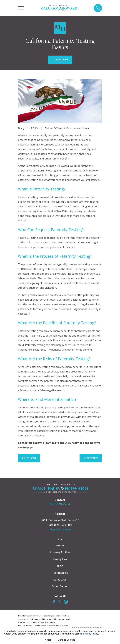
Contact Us (60, 60)
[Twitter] (60, 602)
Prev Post (29, 458)
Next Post (91, 458)
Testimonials (60, 573)
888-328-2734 (60, 504)
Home (60, 545)
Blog (60, 566)
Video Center (60, 586)
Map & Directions (60, 529)
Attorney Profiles (60, 552)
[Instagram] (66, 602)
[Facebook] (54, 602)
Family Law (60, 559)
